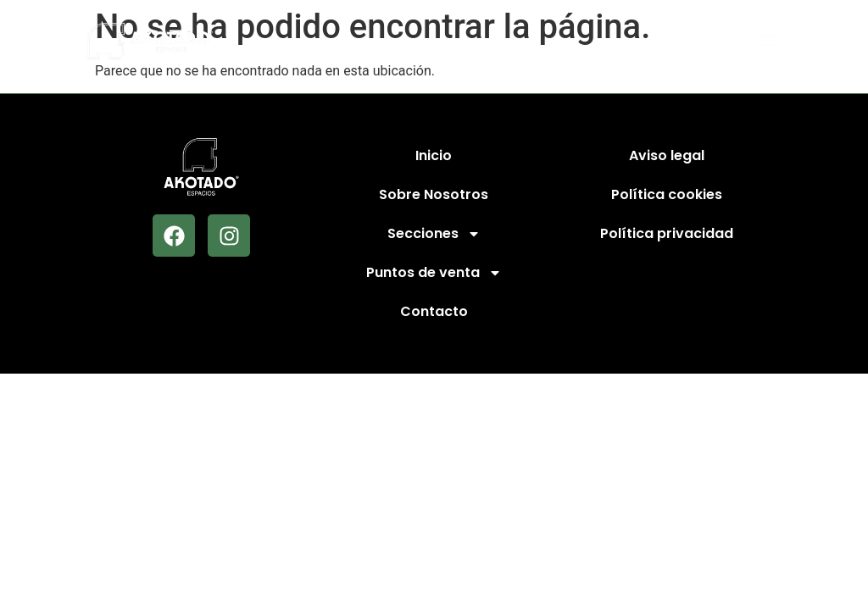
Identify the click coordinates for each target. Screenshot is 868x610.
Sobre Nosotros (434, 194)
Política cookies (667, 194)
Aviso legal (667, 155)
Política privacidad (667, 233)
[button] (768, 41)
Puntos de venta (434, 273)
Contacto (434, 311)
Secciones (434, 234)
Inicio (434, 155)
